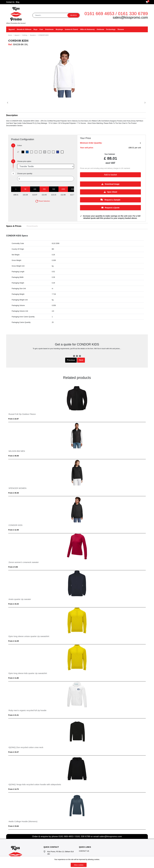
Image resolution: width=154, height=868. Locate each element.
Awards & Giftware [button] (24, 29)
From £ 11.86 (14, 678)
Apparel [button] (12, 29)
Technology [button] (111, 29)
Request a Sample (110, 200)
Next (81, 360)
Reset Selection (43, 201)
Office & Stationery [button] (87, 29)
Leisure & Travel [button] (71, 29)
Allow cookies (79, 865)
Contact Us (10, 2)
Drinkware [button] (49, 29)
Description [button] (12, 115)
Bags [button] (35, 29)
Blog (18, 2)
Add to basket (111, 175)
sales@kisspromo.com (130, 17)
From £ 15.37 (14, 752)
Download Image (110, 184)
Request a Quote (110, 208)
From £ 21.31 (14, 715)
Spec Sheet (110, 192)
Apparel (17, 35)
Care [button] (41, 29)
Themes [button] (121, 29)
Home (10, 35)
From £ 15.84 (14, 826)
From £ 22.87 (14, 419)
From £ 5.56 (13, 567)
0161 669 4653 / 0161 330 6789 (116, 14)
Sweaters (33, 35)
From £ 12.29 (14, 641)
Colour (20, 146)
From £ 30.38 (14, 493)
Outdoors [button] (100, 29)
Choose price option (24, 161)
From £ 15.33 (14, 604)
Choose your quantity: (25, 174)
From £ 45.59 (14, 456)
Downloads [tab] (32, 226)
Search (73, 15)
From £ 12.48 (14, 530)
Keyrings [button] (59, 29)
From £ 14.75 (14, 789)
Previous (71, 360)
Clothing (25, 35)
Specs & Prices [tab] (14, 226)
